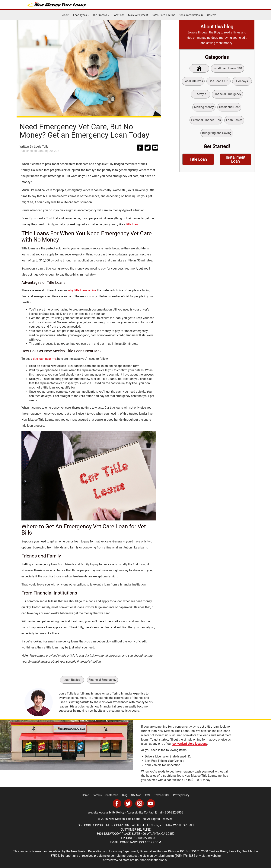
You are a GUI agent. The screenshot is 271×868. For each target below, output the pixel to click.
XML (148, 795)
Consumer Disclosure (191, 15)
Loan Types (81, 15)
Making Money (204, 107)
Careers (212, 15)
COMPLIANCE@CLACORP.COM (141, 842)
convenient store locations (190, 744)
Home (85, 795)
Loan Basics (72, 680)
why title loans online (82, 290)
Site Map (136, 795)
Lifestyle (200, 94)
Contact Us (112, 795)
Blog (125, 795)
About (66, 15)
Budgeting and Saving (217, 133)
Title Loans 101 (218, 81)
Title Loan (198, 159)
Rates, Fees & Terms (163, 15)
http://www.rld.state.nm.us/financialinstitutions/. (135, 860)
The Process (101, 15)
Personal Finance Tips (206, 120)
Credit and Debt (229, 107)
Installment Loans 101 (228, 68)
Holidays (242, 81)
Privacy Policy (181, 795)
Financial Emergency (102, 680)
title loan (132, 224)
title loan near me (44, 359)
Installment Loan (236, 159)
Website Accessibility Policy (106, 812)
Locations (119, 15)
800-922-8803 (174, 812)
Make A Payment (138, 15)
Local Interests (193, 81)
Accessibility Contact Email (145, 812)
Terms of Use (162, 795)
